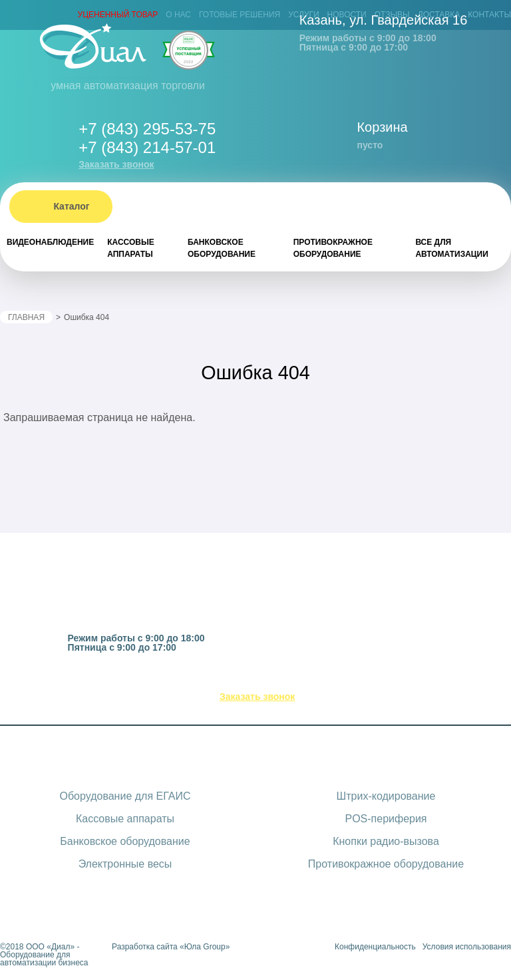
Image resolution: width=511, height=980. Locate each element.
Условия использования (467, 947)
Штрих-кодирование (386, 796)
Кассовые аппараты (130, 248)
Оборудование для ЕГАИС (125, 796)
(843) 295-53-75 (273, 680)
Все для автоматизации (451, 248)
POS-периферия (386, 819)
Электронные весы (125, 864)
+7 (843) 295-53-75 (147, 129)
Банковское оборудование (222, 248)
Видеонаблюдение (50, 242)
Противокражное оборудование (333, 248)
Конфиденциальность (375, 947)
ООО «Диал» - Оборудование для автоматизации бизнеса (44, 955)
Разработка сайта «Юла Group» (171, 947)
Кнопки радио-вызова (386, 841)
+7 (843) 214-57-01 (147, 147)
